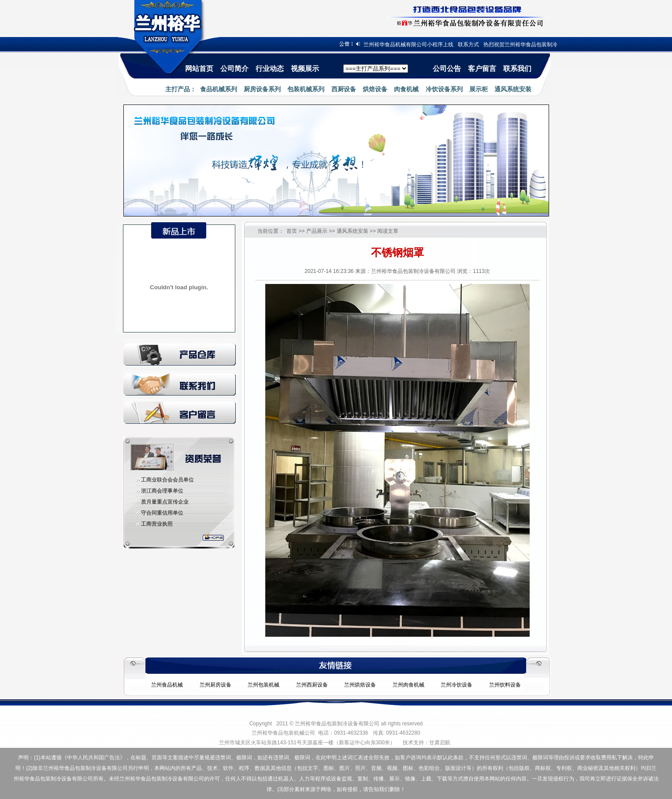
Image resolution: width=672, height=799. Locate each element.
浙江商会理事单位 (162, 491)
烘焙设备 (375, 89)
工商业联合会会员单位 (167, 480)
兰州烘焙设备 (360, 685)
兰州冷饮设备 (457, 685)
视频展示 (305, 69)
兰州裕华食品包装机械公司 (283, 733)
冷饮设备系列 (444, 89)
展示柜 (479, 89)
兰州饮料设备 (505, 685)
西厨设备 (344, 89)
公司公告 (447, 69)
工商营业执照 (157, 524)
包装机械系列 (306, 89)
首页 (292, 231)
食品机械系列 (219, 89)
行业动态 (270, 69)
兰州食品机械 (167, 685)
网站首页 (199, 69)
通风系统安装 (513, 89)
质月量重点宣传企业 (165, 502)
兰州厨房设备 (215, 685)
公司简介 (234, 69)
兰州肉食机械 (408, 685)
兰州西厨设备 (312, 685)
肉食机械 (406, 89)
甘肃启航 (440, 743)
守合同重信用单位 (162, 513)
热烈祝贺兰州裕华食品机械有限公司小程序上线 (400, 45)
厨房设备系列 (262, 89)
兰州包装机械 (264, 685)
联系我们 (517, 69)
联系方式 (471, 45)
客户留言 (482, 69)
